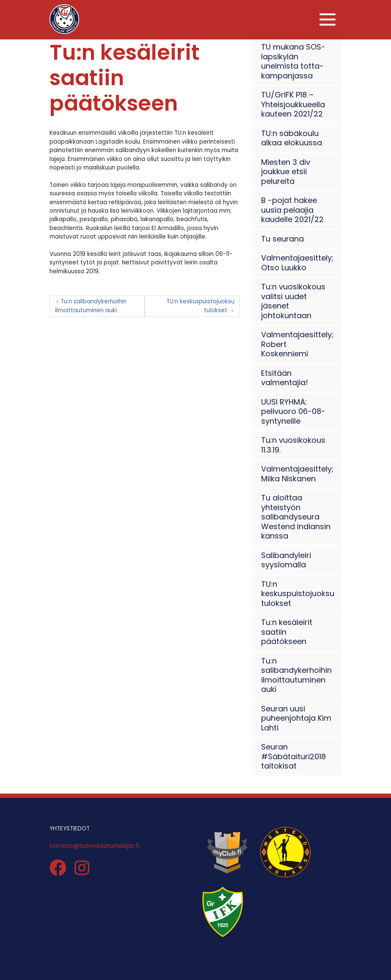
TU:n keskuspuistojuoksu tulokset (200, 306)
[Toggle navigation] (328, 20)
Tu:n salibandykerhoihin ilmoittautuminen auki (91, 306)
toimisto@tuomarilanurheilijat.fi (94, 846)
